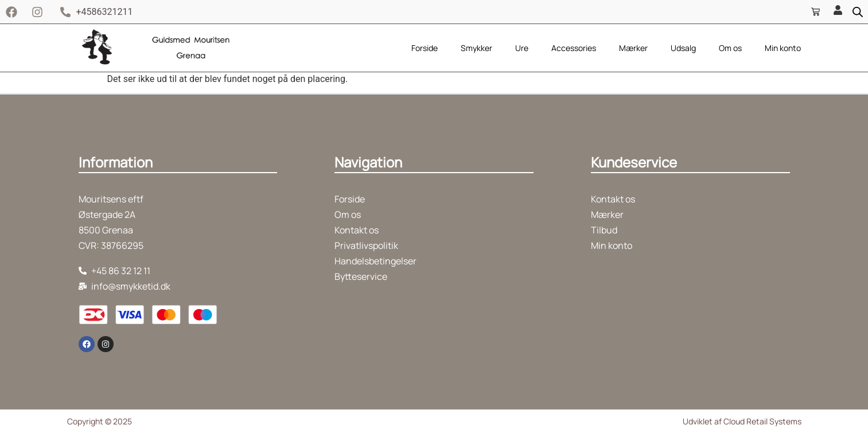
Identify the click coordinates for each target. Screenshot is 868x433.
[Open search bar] (858, 12)
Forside (425, 48)
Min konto (783, 48)
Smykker (476, 48)
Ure (522, 48)
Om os (730, 48)
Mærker (633, 48)
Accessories (574, 48)
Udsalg (683, 48)
